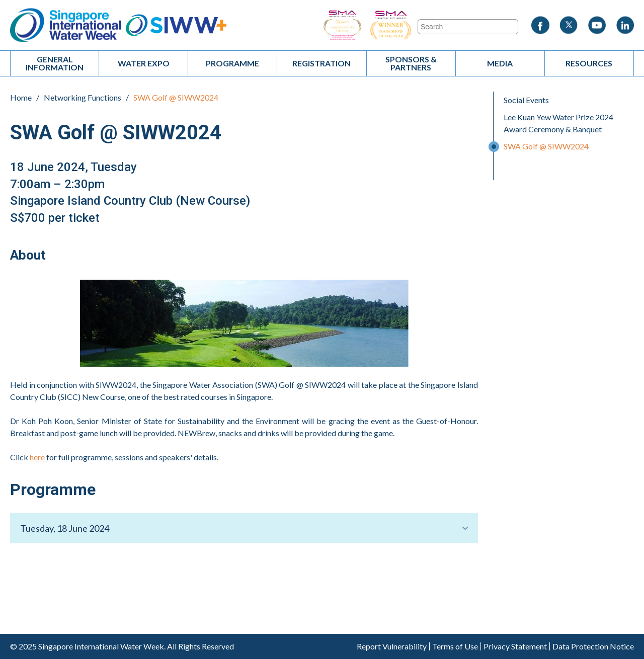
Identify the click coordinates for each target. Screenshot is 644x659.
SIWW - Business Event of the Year (342, 25)
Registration (321, 63)
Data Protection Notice (593, 646)
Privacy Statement (515, 646)
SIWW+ (176, 25)
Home (21, 97)
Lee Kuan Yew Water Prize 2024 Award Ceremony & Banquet (558, 123)
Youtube (597, 25)
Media (500, 63)
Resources (589, 63)
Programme (232, 63)
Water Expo (144, 63)
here (37, 457)
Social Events (526, 100)
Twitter (569, 25)
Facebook (540, 25)
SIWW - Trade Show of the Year (418, 25)
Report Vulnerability (392, 646)
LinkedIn (625, 25)
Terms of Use (455, 646)
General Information (55, 63)
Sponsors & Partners (411, 63)
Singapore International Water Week (65, 25)
